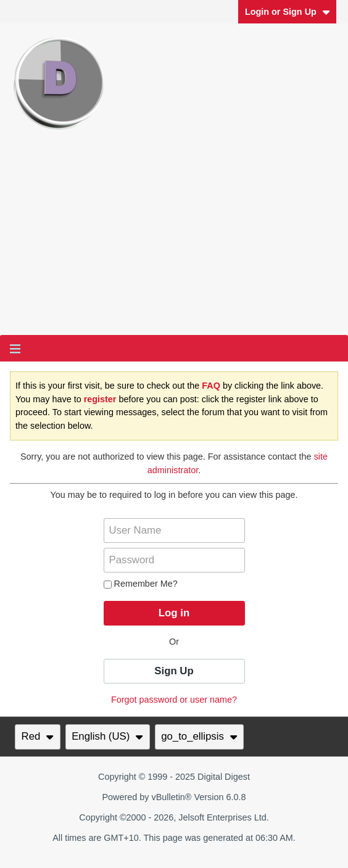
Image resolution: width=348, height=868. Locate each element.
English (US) (107, 736)
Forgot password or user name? (174, 700)
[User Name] (174, 531)
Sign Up (174, 671)
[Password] (174, 560)
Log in (174, 613)
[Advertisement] (174, 242)
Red (38, 736)
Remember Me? (141, 584)
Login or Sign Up (288, 12)
